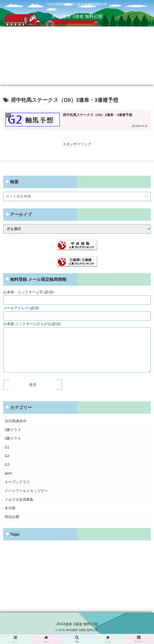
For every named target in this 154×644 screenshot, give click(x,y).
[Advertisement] (77, 57)
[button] (147, 196)
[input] (77, 196)
